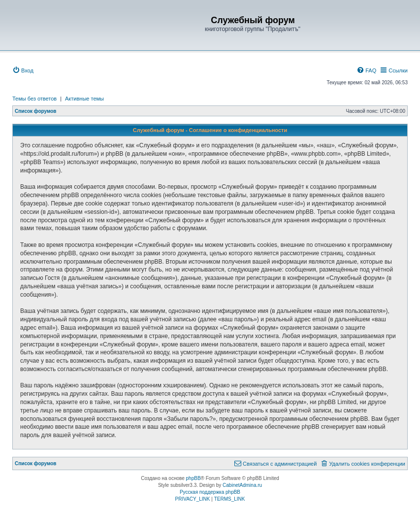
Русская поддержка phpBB (210, 492)
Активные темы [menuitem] (84, 99)
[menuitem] (23, 70)
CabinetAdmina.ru (242, 485)
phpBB (194, 478)
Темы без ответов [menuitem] (34, 99)
